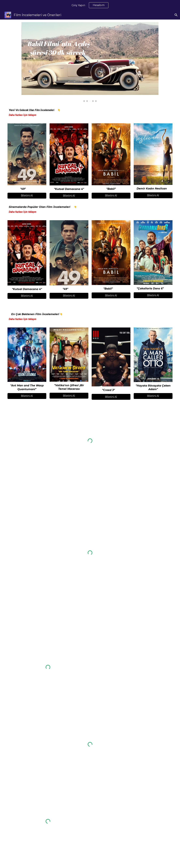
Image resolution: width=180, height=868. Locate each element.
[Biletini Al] (27, 196)
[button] (176, 15)
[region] (90, 5)
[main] (90, 113)
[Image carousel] (90, 62)
